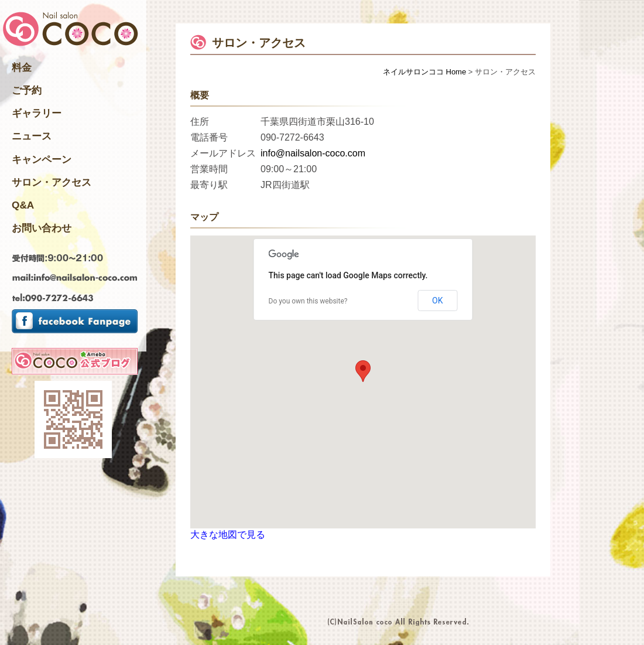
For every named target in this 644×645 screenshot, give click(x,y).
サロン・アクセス (52, 182)
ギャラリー (37, 113)
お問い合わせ (42, 228)
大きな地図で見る (228, 535)
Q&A (23, 205)
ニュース (32, 136)
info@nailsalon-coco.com (313, 153)
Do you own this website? (308, 301)
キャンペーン (42, 159)
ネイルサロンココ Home (424, 72)
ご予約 (27, 90)
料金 (22, 67)
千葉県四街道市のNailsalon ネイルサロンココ (71, 30)
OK (437, 301)
